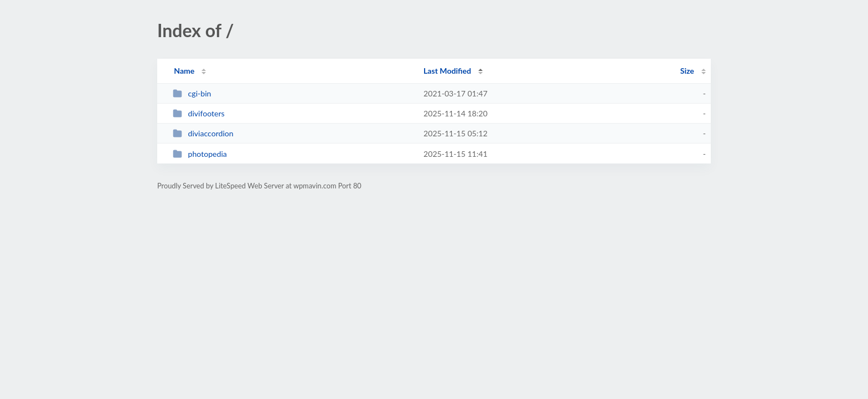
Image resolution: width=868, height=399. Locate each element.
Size (687, 71)
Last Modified (447, 71)
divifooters (199, 113)
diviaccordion (203, 133)
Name (184, 71)
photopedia (200, 154)
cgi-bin (192, 93)
